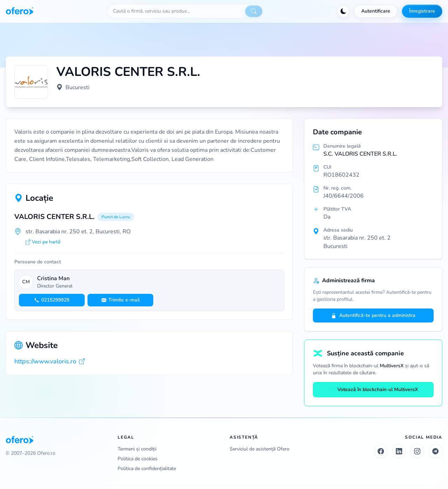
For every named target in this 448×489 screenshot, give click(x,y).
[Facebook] (381, 451)
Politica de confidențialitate (147, 469)
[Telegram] (435, 451)
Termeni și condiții (137, 449)
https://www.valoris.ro (50, 361)
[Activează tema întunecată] (343, 11)
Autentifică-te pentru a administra (373, 315)
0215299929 (52, 300)
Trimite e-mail (121, 300)
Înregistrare (422, 11)
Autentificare (376, 11)
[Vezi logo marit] (31, 82)
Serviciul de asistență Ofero (260, 449)
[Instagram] (417, 451)
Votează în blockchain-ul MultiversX (373, 389)
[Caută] (254, 11)
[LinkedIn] (399, 451)
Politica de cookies (138, 459)
